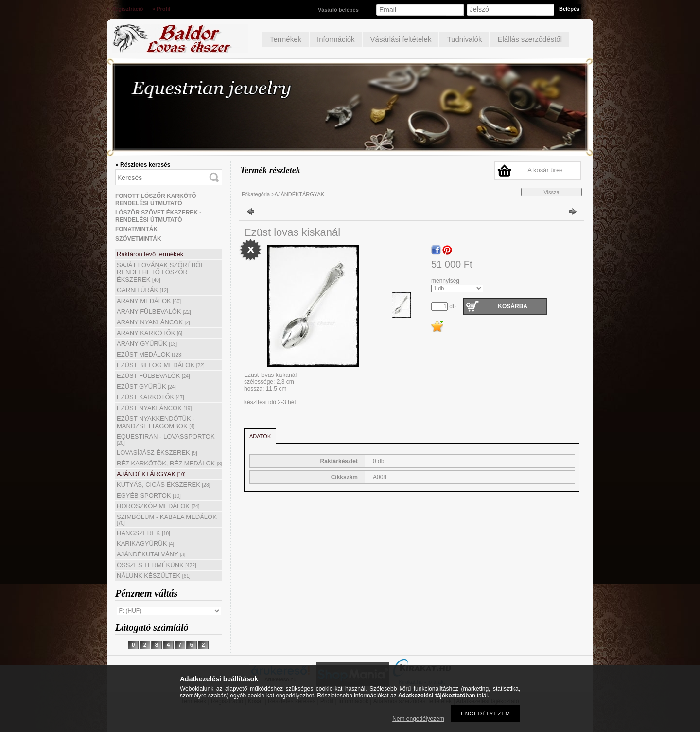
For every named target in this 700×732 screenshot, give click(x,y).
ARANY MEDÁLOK (149, 301)
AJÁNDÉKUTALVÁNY (151, 554)
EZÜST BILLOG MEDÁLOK (160, 365)
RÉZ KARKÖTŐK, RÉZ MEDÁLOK (169, 463)
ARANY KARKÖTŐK (149, 333)
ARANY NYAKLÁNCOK (153, 322)
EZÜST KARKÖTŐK (150, 397)
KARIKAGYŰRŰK (145, 544)
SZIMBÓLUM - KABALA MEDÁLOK (167, 519)
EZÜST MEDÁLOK (149, 354)
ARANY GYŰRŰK (147, 344)
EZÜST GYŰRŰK (146, 386)
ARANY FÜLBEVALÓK (154, 312)
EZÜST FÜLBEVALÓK (153, 376)
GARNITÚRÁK (142, 290)
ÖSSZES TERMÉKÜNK (157, 565)
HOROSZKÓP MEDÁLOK (158, 506)
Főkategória (256, 194)
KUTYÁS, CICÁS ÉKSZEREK (163, 485)
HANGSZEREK (143, 533)
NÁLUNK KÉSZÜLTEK (154, 576)
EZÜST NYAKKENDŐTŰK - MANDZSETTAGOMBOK (156, 422)
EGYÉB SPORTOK (149, 495)
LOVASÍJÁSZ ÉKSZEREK (157, 453)
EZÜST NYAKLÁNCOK (154, 408)
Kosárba (513, 306)
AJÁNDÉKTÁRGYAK (151, 474)
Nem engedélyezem (418, 719)
